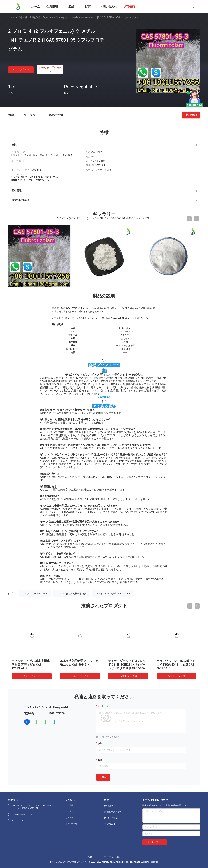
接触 (103, 777)
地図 (90, 857)
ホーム (12, 17)
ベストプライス (21, 69)
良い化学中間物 (111, 818)
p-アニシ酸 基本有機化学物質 (72, 594)
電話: (100, 760)
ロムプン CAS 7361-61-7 (35, 594)
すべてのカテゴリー (113, 824)
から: (100, 743)
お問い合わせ (71, 824)
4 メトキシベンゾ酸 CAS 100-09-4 (113, 594)
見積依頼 (191, 115)
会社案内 (70, 811)
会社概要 (70, 805)
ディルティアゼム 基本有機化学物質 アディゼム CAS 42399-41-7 (31, 664)
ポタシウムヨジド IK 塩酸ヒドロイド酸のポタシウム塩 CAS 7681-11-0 (176, 664)
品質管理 (70, 818)
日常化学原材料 (111, 806)
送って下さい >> (155, 842)
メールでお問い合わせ (50, 69)
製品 (20, 17)
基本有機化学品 (33, 17)
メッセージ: (103, 706)
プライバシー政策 (112, 857)
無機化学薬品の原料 (113, 812)
